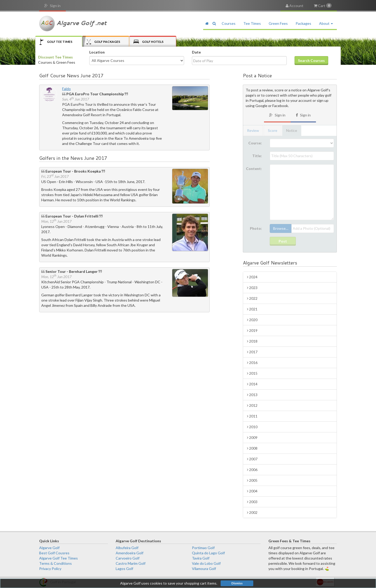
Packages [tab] (103, 42)
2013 (252, 395)
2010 (252, 427)
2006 (252, 470)
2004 (252, 491)
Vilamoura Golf (204, 569)
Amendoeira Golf (130, 553)
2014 (252, 384)
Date (196, 52)
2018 (252, 341)
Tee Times (252, 23)
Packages (303, 23)
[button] (214, 23)
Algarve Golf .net (73, 23)
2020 (252, 320)
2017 (252, 352)
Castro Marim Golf (131, 563)
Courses (229, 23)
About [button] (326, 23)
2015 (252, 373)
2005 (252, 480)
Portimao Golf (203, 548)
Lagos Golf (124, 569)
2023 (252, 288)
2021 (252, 309)
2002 (252, 512)
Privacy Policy (50, 569)
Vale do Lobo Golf (206, 563)
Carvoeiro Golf (128, 558)
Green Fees (278, 23)
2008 (252, 448)
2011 (252, 416)
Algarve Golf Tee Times (58, 558)
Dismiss (237, 583)
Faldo (66, 89)
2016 (252, 363)
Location (97, 52)
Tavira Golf (201, 558)
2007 (252, 459)
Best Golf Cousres (54, 553)
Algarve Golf (49, 548)
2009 (252, 437)
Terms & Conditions (55, 563)
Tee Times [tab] (56, 42)
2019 (252, 330)
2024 (252, 277)
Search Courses (311, 60)
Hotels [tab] (148, 42)
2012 (252, 405)
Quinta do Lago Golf (208, 553)
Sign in (52, 6)
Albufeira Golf (127, 548)
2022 (252, 298)
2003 (252, 502)
